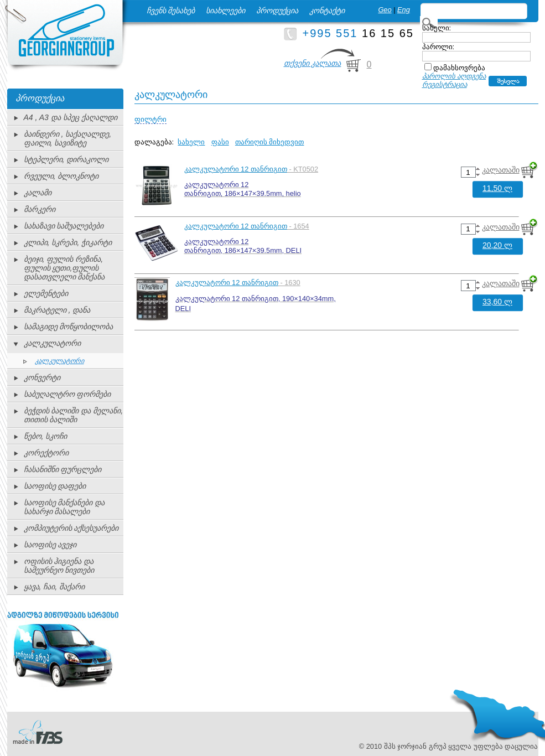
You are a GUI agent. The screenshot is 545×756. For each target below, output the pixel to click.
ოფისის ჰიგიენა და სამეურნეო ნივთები (59, 566)
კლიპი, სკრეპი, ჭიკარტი (68, 242)
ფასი (220, 142)
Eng (404, 10)
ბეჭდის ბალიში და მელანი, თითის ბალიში (74, 415)
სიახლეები (225, 11)
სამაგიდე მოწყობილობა (69, 327)
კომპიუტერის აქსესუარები (71, 528)
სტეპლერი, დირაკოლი (66, 159)
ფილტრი (150, 119)
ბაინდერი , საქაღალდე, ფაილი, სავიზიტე (68, 138)
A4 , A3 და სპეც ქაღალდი (71, 117)
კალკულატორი (52, 343)
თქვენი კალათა (313, 63)
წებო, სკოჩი (46, 436)
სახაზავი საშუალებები (64, 226)
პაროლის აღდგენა (454, 76)
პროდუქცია (277, 11)
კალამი (38, 193)
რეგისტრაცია (445, 84)
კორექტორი (46, 453)
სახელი (191, 142)
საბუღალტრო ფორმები (68, 394)
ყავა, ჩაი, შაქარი (54, 587)
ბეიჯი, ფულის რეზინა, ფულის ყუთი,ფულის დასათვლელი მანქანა (64, 268)
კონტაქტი (327, 11)
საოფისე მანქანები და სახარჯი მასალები (64, 507)
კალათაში (501, 170)
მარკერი (40, 209)
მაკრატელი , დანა (57, 310)
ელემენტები (46, 293)
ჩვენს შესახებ (171, 11)
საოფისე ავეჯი (50, 545)
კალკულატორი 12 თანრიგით (236, 169)
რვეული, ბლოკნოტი (61, 176)
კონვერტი (42, 377)
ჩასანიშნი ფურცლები (63, 469)
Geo (385, 10)
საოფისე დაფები (55, 486)
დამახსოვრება (459, 68)
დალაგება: (154, 142)
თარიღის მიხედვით (270, 142)
